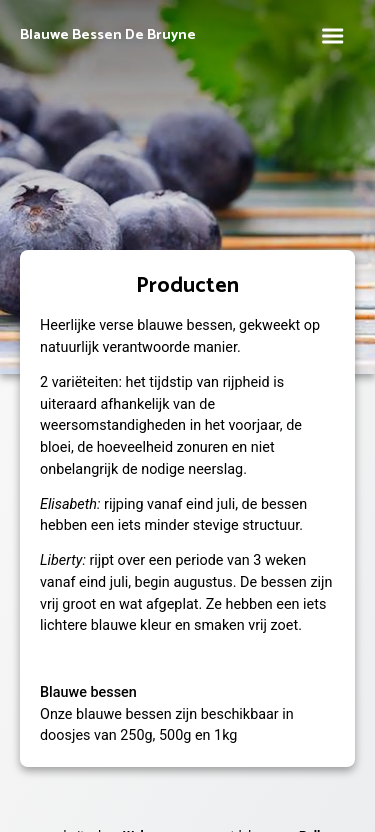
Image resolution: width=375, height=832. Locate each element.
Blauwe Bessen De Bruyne (108, 36)
